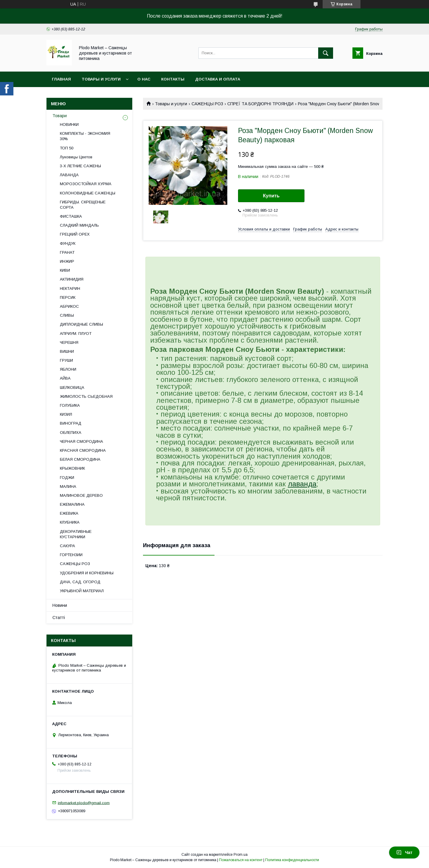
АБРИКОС (69, 306)
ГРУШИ (66, 360)
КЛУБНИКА (70, 522)
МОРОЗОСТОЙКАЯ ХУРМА (86, 184)
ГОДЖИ (67, 478)
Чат (404, 852)
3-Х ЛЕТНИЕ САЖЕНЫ (80, 166)
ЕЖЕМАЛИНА (72, 504)
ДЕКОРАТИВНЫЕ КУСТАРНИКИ (76, 534)
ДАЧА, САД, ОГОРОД (80, 582)
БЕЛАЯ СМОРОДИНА (80, 459)
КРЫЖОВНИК (72, 468)
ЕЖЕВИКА (69, 513)
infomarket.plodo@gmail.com (84, 803)
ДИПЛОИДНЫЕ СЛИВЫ (81, 324)
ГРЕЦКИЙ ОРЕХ (75, 234)
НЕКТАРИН (70, 288)
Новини (60, 605)
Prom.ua (241, 855)
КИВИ (65, 270)
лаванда (302, 484)
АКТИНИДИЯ (72, 279)
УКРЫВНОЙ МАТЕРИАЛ (82, 591)
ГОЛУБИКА (70, 405)
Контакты (173, 79)
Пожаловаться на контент (241, 860)
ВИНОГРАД (71, 423)
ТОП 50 (67, 148)
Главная (61, 79)
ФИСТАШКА (71, 216)
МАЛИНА (68, 486)
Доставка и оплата (218, 79)
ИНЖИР (67, 261)
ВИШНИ (67, 351)
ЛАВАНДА (69, 175)
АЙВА (65, 378)
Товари (60, 116)
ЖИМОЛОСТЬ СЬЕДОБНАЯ (86, 396)
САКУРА (67, 546)
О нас (144, 79)
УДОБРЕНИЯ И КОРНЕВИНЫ (87, 573)
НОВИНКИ (69, 124)
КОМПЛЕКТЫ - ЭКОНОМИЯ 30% (85, 136)
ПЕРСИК (68, 297)
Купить (271, 196)
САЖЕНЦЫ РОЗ (207, 104)
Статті (59, 618)
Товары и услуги (101, 79)
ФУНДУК (68, 243)
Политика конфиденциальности (292, 860)
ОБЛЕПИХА (71, 433)
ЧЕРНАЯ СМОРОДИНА (81, 441)
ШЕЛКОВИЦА (72, 387)
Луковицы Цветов (76, 157)
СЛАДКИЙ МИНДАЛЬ (79, 225)
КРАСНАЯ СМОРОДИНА (83, 450)
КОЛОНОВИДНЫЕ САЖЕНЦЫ (88, 193)
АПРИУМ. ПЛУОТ (76, 334)
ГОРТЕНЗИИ (71, 555)
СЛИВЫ (67, 315)
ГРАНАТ (67, 252)
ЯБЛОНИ (68, 369)
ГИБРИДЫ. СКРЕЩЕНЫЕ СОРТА (83, 205)
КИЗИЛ (66, 414)
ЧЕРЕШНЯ (69, 342)
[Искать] (326, 53)
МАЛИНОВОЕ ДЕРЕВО (81, 495)
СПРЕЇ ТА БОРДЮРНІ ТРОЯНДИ (260, 104)
